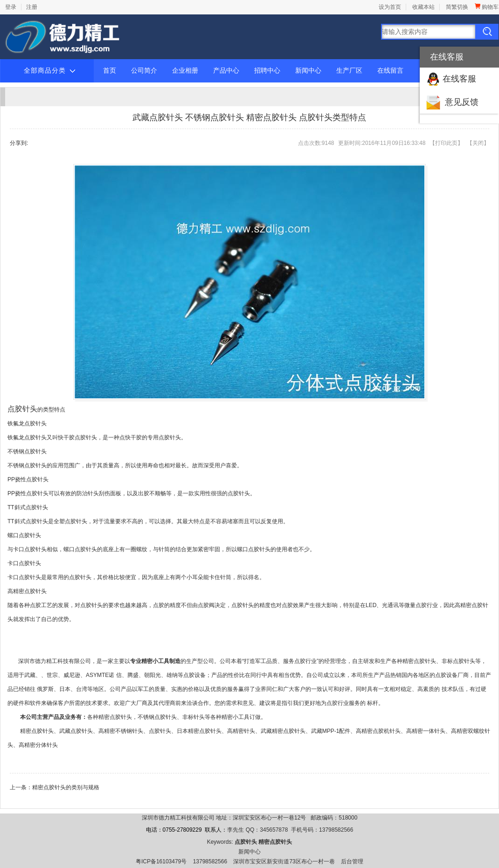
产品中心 (226, 71)
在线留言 (390, 71)
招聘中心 (267, 71)
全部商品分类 (49, 71)
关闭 (478, 143)
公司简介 (144, 71)
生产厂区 (349, 71)
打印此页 (446, 143)
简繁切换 (457, 7)
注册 (32, 7)
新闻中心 (308, 71)
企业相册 (185, 71)
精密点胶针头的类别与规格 (66, 787)
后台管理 (352, 861)
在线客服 (459, 79)
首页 (110, 71)
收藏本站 (423, 7)
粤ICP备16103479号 (161, 861)
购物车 (487, 7)
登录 (11, 7)
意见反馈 (462, 102)
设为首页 (390, 7)
